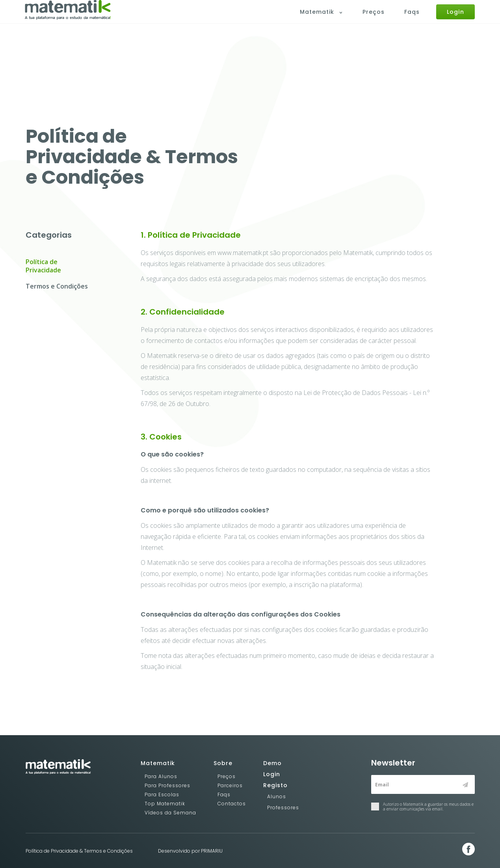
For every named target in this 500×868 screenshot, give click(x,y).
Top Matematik (165, 804)
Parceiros (230, 785)
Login (456, 19)
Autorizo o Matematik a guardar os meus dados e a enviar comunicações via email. (422, 807)
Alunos (277, 796)
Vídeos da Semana (170, 813)
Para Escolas (162, 794)
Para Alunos (161, 776)
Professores (283, 807)
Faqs (413, 19)
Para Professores (167, 785)
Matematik (324, 19)
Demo (272, 763)
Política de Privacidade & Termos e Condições (79, 851)
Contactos (232, 804)
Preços (375, 19)
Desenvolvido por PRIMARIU (190, 851)
